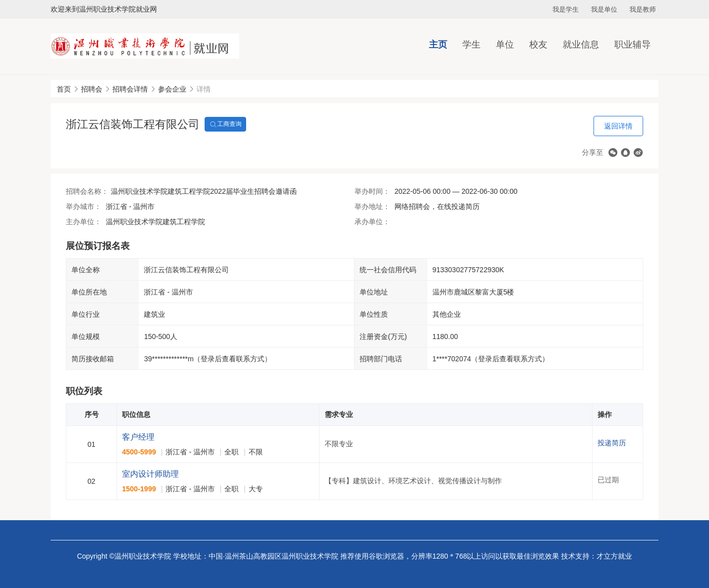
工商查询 (225, 124)
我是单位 (604, 9)
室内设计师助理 (150, 474)
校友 (538, 45)
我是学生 (566, 9)
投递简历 (612, 443)
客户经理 (138, 437)
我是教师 (643, 9)
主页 (438, 45)
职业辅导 (633, 45)
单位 (505, 45)
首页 (64, 89)
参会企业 (172, 89)
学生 (471, 45)
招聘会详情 (130, 89)
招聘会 (92, 89)
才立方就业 (614, 556)
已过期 (608, 480)
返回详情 (618, 126)
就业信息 (581, 45)
